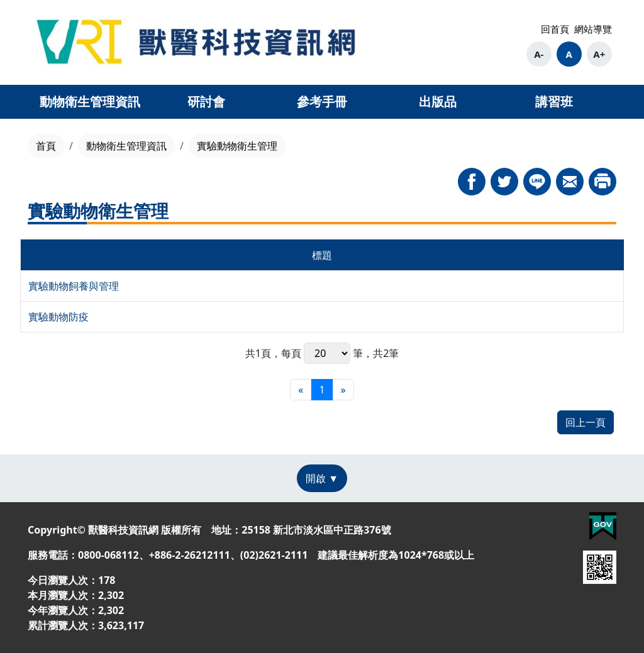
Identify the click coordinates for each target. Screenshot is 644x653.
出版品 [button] (438, 102)
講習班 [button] (554, 102)
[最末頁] (343, 390)
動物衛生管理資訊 (126, 146)
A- (539, 54)
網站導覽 (593, 29)
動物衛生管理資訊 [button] (90, 102)
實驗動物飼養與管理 (74, 286)
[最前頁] (301, 390)
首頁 (46, 146)
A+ (599, 54)
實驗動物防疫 (58, 317)
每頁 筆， (327, 353)
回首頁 (555, 29)
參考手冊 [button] (322, 102)
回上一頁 (586, 422)
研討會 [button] (206, 102)
